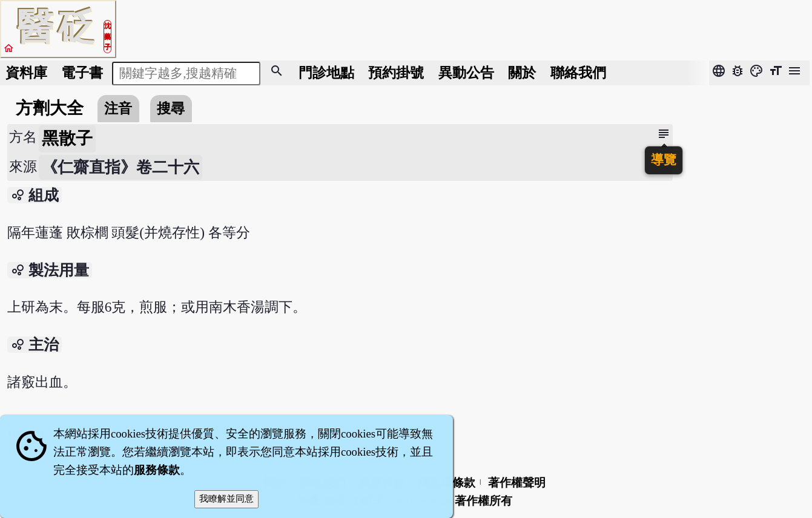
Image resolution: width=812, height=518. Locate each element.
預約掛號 (396, 73)
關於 (522, 73)
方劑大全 (50, 108)
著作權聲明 (517, 483)
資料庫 (26, 73)
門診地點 (326, 73)
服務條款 (157, 470)
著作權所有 (484, 501)
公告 (466, 73)
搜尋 (171, 108)
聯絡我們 (578, 73)
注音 (118, 108)
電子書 (82, 73)
